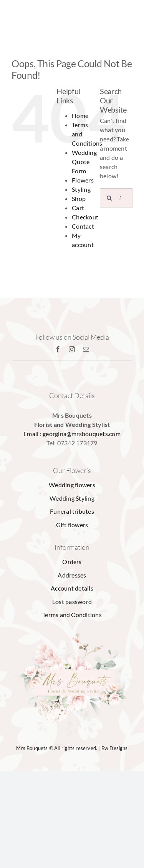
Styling (81, 189)
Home (80, 115)
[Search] (109, 198)
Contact (83, 226)
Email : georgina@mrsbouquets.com (72, 434)
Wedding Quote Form (84, 162)
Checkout (85, 217)
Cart (78, 208)
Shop (79, 198)
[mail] (86, 349)
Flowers (83, 180)
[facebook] (58, 349)
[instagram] (72, 349)
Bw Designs (115, 748)
